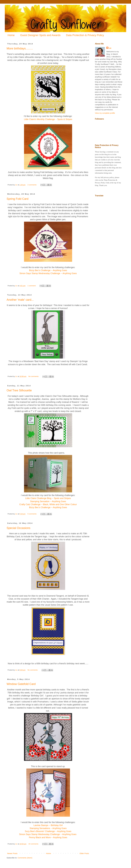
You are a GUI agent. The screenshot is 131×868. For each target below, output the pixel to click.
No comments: (34, 376)
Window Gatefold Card (21, 684)
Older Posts (84, 853)
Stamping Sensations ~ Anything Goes (48, 828)
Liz (110, 48)
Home (11, 35)
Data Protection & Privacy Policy (85, 35)
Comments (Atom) (25, 858)
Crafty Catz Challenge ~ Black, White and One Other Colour (48, 504)
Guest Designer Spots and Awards (40, 35)
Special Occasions (18, 528)
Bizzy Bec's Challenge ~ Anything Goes (48, 270)
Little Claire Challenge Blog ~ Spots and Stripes (48, 498)
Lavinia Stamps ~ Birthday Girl (48, 825)
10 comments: (34, 844)
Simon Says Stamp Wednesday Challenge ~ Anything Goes (48, 273)
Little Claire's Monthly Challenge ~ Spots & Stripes (48, 119)
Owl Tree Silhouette (19, 390)
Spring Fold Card (17, 199)
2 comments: (32, 185)
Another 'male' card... (20, 300)
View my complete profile (105, 113)
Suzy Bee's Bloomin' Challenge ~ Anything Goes (48, 831)
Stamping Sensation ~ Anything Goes (48, 501)
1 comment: (32, 286)
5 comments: (32, 514)
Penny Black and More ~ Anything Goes (48, 837)
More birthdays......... (20, 48)
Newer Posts (12, 853)
